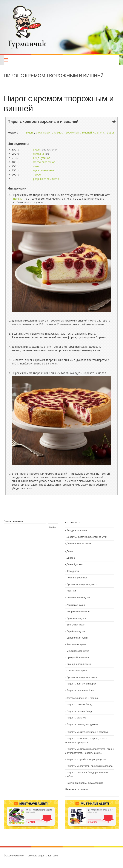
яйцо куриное (42, 158)
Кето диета (73, 571)
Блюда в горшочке (77, 530)
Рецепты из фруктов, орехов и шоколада (90, 766)
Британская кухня (77, 618)
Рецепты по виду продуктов (82, 724)
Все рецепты (72, 522)
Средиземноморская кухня (82, 677)
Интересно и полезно (77, 789)
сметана (99, 132)
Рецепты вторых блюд (79, 705)
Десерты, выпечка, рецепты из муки (87, 537)
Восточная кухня (76, 625)
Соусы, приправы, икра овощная (85, 783)
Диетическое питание (79, 543)
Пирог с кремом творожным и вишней (59, 103)
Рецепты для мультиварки (81, 684)
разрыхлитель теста (46, 179)
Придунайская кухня (78, 657)
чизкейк (17, 199)
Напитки (71, 591)
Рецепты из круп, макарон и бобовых (87, 732)
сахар (37, 166)
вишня (30, 132)
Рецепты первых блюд (79, 711)
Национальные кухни (79, 597)
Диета (70, 551)
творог (110, 132)
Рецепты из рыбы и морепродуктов (86, 759)
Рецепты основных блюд (80, 690)
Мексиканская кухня (78, 651)
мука (39, 132)
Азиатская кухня (76, 605)
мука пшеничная (43, 170)
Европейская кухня (77, 638)
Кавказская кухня (76, 644)
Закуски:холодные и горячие (83, 698)
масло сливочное (44, 162)
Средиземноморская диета (82, 584)
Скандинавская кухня (79, 664)
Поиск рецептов (13, 521)
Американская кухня (78, 612)
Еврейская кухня (76, 631)
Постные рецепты (77, 578)
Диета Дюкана (75, 564)
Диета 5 (71, 558)
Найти (53, 527)
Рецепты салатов (76, 718)
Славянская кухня (77, 671)
